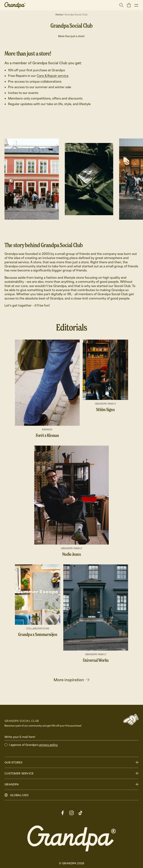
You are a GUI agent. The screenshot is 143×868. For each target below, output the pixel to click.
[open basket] (129, 5)
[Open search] (121, 5)
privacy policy (49, 745)
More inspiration (71, 680)
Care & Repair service (53, 76)
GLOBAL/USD (19, 795)
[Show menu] (136, 5)
